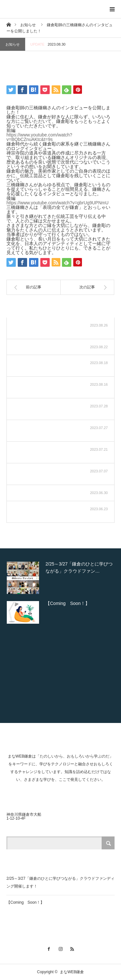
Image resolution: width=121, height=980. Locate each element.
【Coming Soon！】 (25, 902)
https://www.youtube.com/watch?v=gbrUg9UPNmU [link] (57, 203)
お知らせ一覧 (90, 309)
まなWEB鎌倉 (72, 972)
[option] (60, 578)
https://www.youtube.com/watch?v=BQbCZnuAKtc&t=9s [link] (39, 137)
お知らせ (13, 44)
